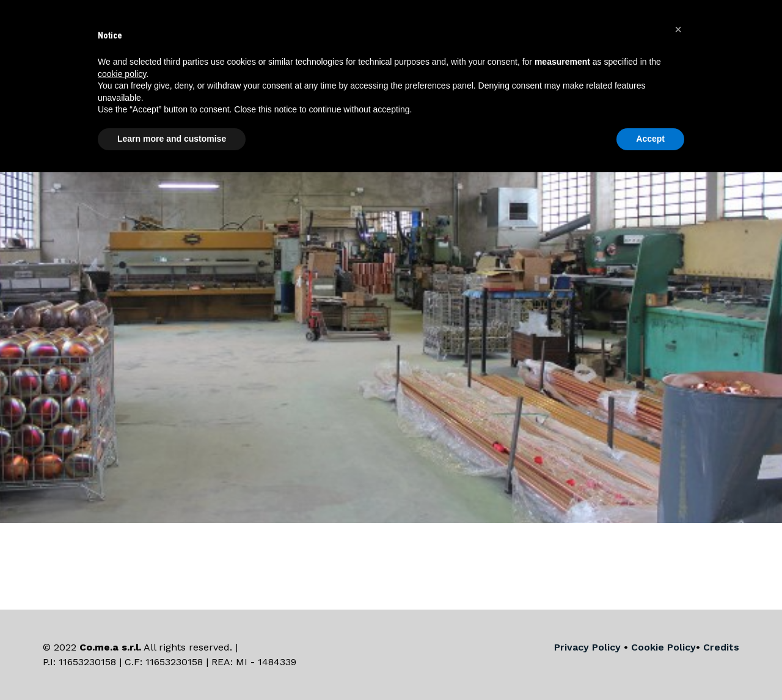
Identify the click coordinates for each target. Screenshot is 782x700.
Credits (721, 647)
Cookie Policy (663, 647)
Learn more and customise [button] (172, 139)
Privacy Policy (587, 647)
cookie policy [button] (122, 74)
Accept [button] (650, 139)
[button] (678, 29)
